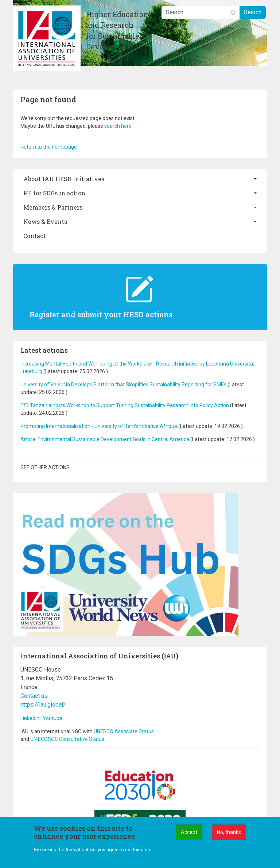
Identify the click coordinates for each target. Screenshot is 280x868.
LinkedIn (30, 718)
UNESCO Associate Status (124, 731)
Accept (189, 833)
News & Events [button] (45, 221)
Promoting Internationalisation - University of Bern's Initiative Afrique (99, 426)
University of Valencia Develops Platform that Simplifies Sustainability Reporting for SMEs (124, 385)
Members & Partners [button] (53, 207)
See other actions (45, 467)
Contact (35, 236)
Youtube (52, 718)
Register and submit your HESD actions (101, 314)
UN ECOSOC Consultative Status (67, 739)
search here (118, 126)
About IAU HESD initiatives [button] (64, 179)
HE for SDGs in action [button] (54, 193)
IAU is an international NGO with (57, 731)
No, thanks (229, 833)
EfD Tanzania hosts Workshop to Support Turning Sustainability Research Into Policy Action (125, 405)
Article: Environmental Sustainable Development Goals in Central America (105, 439)
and (25, 739)
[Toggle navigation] (19, 84)
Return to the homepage (49, 147)
